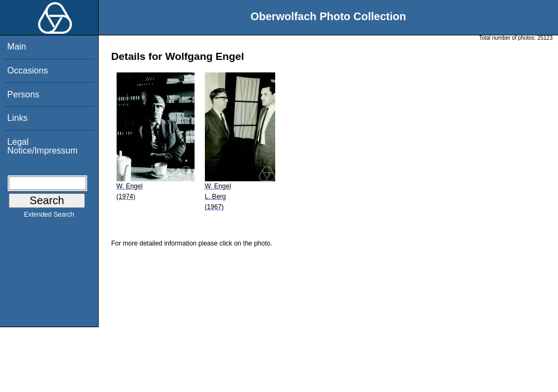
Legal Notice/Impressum (42, 146)
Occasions (28, 71)
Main (17, 47)
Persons (23, 94)
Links (17, 118)
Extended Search (49, 217)
